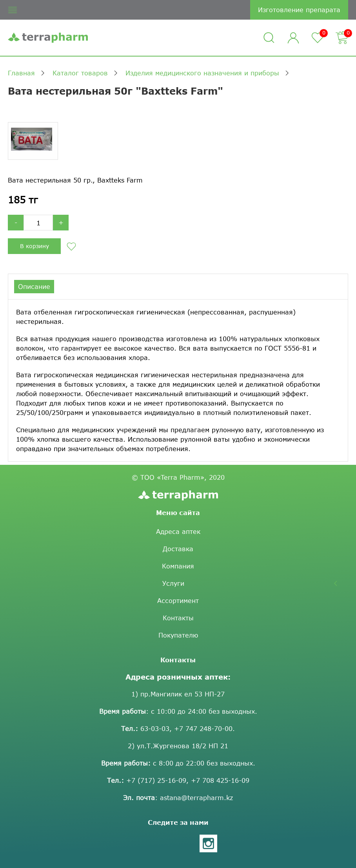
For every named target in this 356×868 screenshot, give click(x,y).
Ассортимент (178, 609)
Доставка (178, 557)
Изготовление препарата (299, 10)
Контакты (178, 626)
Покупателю (178, 644)
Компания (178, 575)
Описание (34, 286)
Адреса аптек (178, 540)
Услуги (173, 592)
